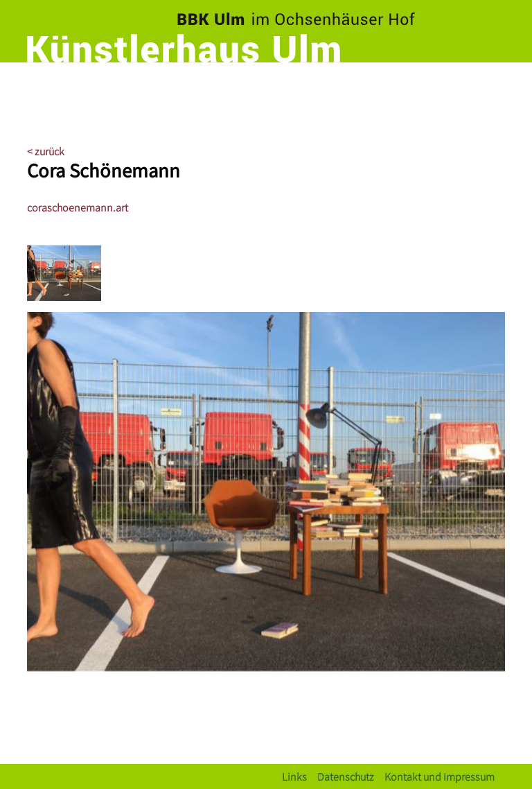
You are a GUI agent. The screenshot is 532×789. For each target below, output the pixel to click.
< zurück (46, 151)
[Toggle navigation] (491, 87)
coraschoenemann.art (78, 207)
